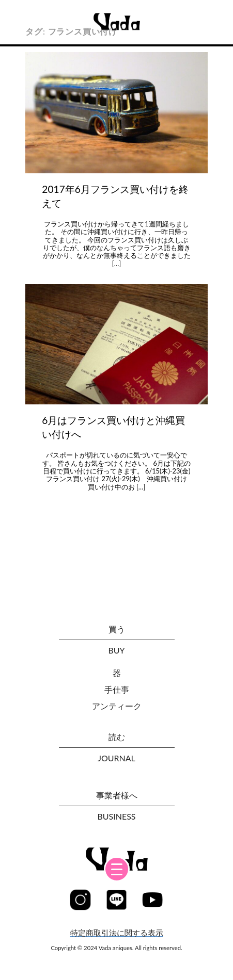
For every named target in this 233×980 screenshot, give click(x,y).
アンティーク (117, 706)
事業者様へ (117, 795)
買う (117, 629)
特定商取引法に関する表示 (117, 933)
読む (117, 737)
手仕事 (117, 689)
